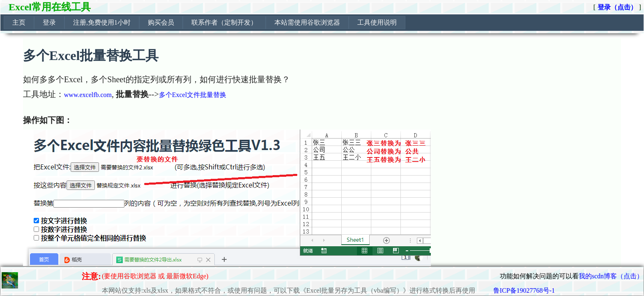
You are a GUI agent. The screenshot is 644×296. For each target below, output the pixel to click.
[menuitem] (19, 23)
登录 (49, 22)
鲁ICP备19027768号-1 (524, 290)
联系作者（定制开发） (224, 22)
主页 (19, 22)
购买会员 (161, 22)
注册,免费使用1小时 (102, 22)
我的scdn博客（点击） (611, 276)
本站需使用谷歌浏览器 (307, 22)
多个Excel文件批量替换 (193, 95)
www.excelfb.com (88, 95)
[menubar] (205, 23)
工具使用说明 (377, 22)
